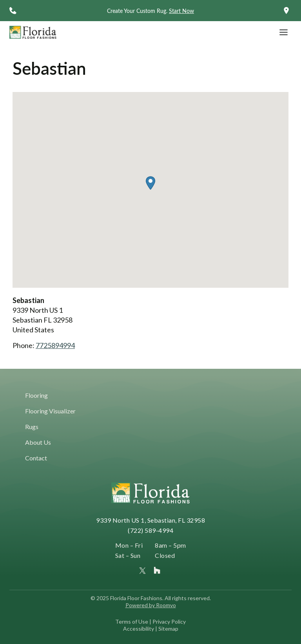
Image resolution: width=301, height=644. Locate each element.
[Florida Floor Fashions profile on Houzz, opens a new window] (157, 570)
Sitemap (168, 629)
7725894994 (55, 345)
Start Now (181, 11)
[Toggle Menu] (284, 32)
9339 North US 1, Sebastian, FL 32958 (150, 520)
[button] (150, 183)
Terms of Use (132, 621)
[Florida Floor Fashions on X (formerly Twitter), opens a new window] (142, 571)
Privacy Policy (169, 621)
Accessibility (139, 629)
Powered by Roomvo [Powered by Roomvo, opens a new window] (151, 605)
